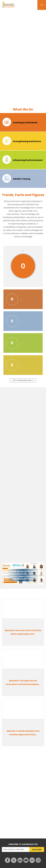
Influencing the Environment (28, 160)
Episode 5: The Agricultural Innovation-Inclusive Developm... (23, 682)
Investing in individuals (25, 123)
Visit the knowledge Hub (22, 380)
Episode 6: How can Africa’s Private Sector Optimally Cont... (23, 632)
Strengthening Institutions (27, 141)
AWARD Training (22, 179)
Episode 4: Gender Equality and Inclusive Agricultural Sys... (23, 733)
